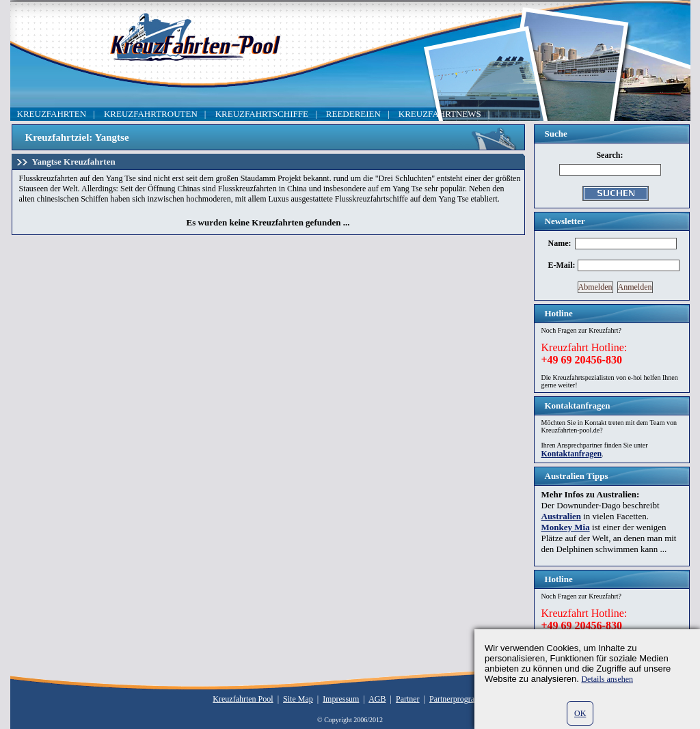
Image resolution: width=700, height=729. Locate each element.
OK (580, 713)
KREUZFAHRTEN (52, 114)
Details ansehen (607, 679)
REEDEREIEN (353, 114)
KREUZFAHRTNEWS (440, 114)
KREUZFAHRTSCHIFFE (262, 114)
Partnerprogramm (458, 699)
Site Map (298, 699)
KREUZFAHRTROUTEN (151, 114)
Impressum (341, 699)
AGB (377, 699)
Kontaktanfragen (572, 454)
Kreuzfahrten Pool (243, 699)
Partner (408, 699)
